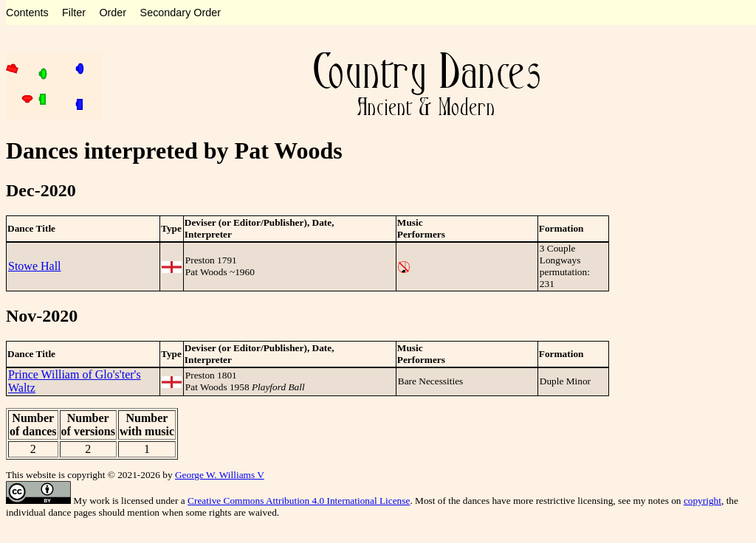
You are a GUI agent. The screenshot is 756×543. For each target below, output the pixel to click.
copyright (702, 501)
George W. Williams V (220, 475)
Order (113, 13)
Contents (27, 13)
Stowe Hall (35, 266)
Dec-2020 (41, 190)
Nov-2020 (42, 316)
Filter (74, 13)
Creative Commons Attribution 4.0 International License (299, 501)
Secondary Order (181, 13)
